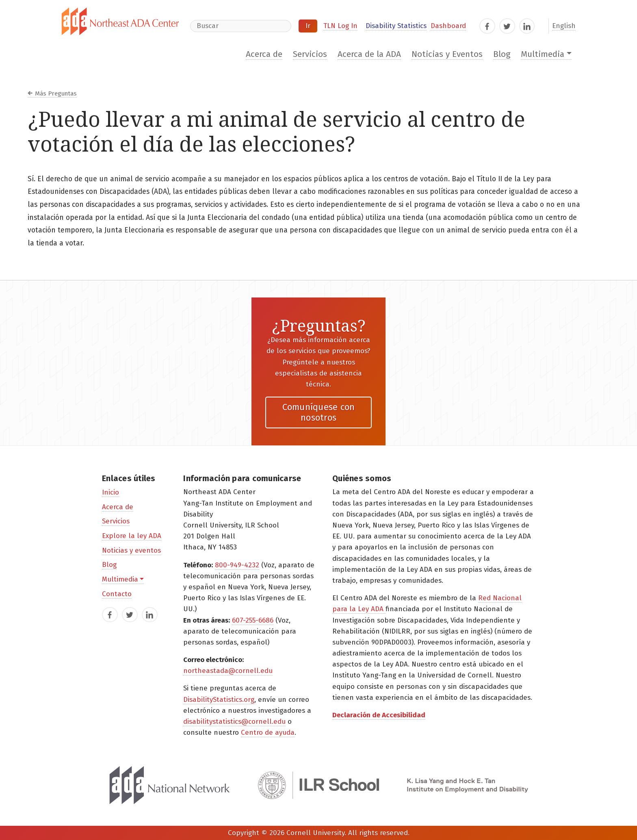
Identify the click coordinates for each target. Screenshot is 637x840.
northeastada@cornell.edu (228, 671)
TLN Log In (340, 26)
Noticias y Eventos (447, 54)
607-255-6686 (253, 620)
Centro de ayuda (268, 733)
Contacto (117, 594)
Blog (502, 54)
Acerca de (264, 54)
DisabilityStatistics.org (219, 700)
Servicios (310, 54)
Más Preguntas (56, 93)
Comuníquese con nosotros (319, 412)
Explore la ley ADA (132, 536)
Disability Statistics (396, 26)
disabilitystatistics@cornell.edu (234, 722)
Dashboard (448, 26)
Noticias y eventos (131, 550)
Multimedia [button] (543, 54)
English (564, 26)
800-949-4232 (237, 565)
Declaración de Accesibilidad (379, 715)
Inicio (110, 492)
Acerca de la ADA (369, 54)
